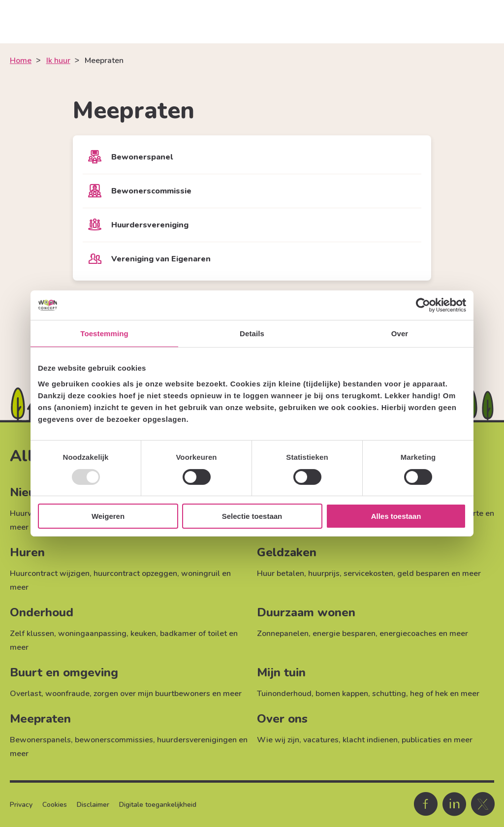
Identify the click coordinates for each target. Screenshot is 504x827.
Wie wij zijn (278, 740)
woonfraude (67, 694)
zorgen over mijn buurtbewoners (152, 694)
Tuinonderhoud (284, 694)
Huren (27, 552)
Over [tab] (400, 334)
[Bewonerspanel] (252, 157)
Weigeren (108, 516)
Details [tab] (252, 334)
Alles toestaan (396, 516)
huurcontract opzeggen (135, 573)
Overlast (26, 694)
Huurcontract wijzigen (50, 573)
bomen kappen (342, 694)
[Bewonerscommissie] (252, 191)
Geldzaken (287, 552)
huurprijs (324, 573)
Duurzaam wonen (306, 612)
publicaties (421, 740)
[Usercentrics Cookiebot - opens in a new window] (423, 305)
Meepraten (40, 719)
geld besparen (423, 573)
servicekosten (368, 573)
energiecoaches (408, 634)
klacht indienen (370, 740)
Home (21, 61)
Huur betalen (281, 573)
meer (19, 527)
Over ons (282, 719)
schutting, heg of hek (410, 694)
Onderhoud (42, 612)
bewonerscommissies (114, 740)
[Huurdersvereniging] (252, 225)
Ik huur (58, 61)
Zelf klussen (32, 634)
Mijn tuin (281, 672)
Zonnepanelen (283, 634)
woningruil (201, 573)
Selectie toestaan (252, 516)
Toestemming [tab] (104, 334)
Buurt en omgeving (64, 672)
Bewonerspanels (40, 740)
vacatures (321, 740)
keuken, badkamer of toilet (179, 634)
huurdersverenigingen (197, 740)
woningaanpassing (92, 634)
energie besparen (344, 634)
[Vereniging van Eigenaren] (252, 259)
